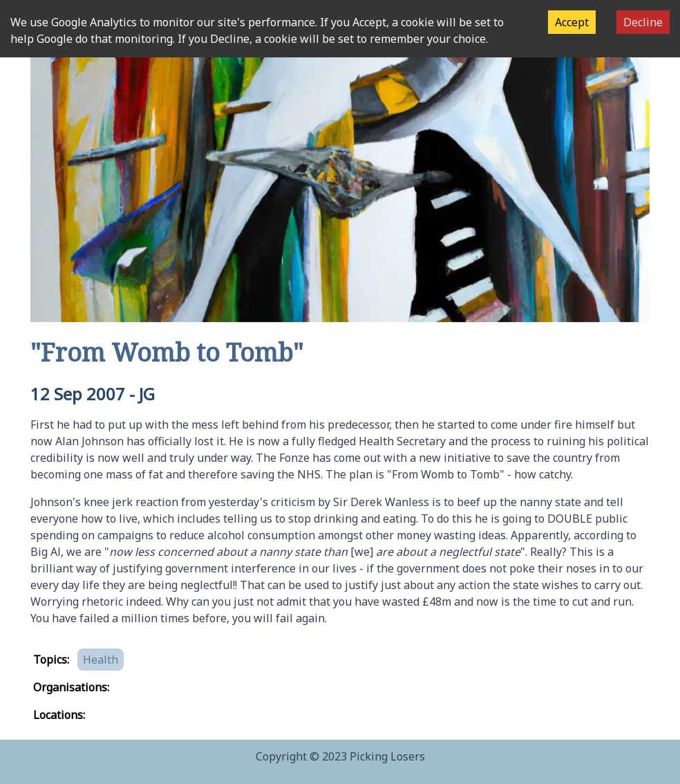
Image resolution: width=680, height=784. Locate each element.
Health (101, 660)
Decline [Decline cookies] (643, 22)
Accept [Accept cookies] (572, 22)
